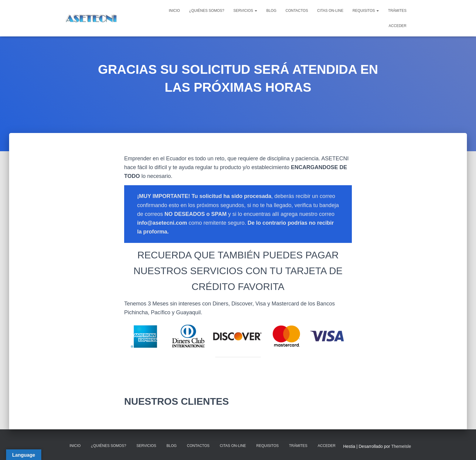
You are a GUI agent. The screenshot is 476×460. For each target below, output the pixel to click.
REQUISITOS (366, 11)
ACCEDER (398, 26)
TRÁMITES (397, 11)
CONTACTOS (297, 11)
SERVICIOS (245, 11)
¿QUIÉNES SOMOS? (207, 11)
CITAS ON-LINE (330, 11)
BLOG (271, 11)
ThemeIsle (401, 446)
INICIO (174, 11)
